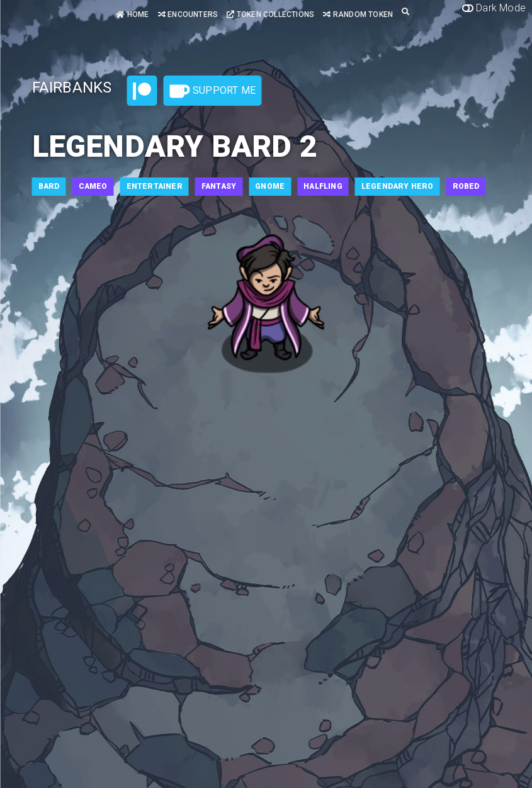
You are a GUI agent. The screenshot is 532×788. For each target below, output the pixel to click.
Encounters (188, 14)
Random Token (358, 14)
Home (132, 14)
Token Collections (270, 14)
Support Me (213, 91)
